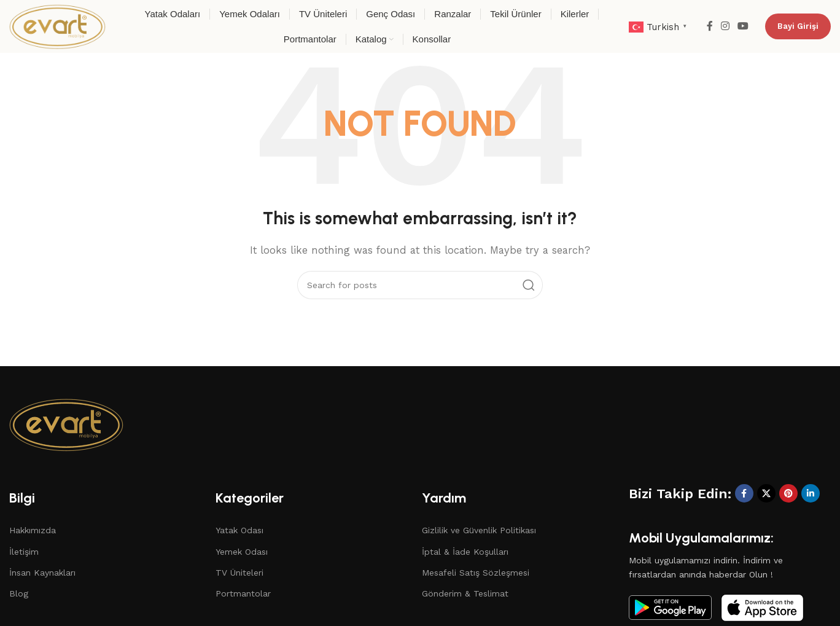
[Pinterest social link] (788, 493)
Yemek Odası (242, 552)
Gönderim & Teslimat (465, 593)
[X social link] (766, 493)
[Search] (420, 285)
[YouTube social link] (743, 26)
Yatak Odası (239, 530)
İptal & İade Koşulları (465, 552)
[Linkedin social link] (811, 493)
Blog (19, 593)
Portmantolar (243, 593)
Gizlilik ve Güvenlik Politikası (479, 530)
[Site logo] (57, 26)
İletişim (24, 552)
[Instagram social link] (725, 26)
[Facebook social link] (710, 26)
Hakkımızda (33, 530)
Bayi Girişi (798, 26)
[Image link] (66, 423)
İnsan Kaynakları (42, 573)
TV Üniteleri (239, 573)
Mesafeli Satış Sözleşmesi (476, 573)
